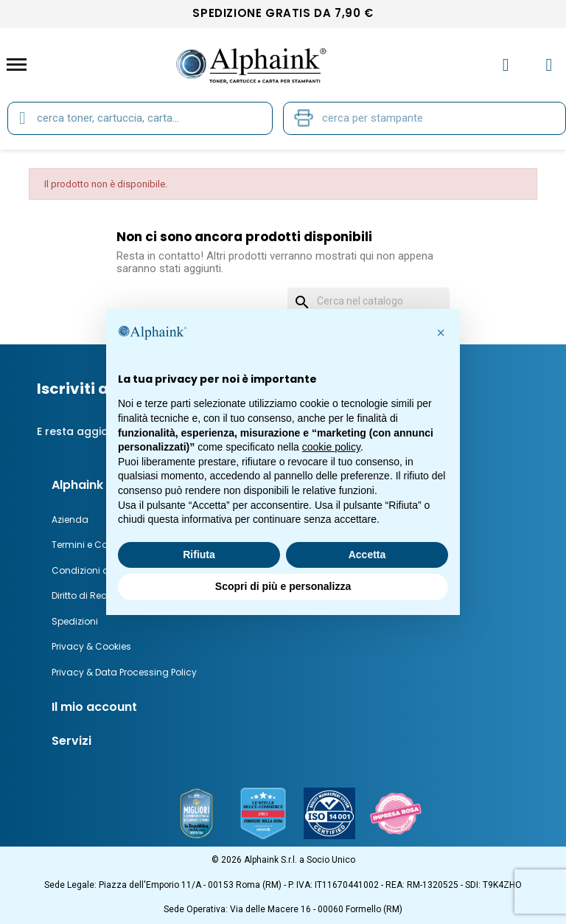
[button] (441, 333)
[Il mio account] (506, 65)
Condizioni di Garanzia (104, 570)
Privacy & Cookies (91, 646)
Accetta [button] (367, 555)
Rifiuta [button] (199, 555)
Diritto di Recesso (90, 595)
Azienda (70, 520)
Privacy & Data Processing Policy (124, 672)
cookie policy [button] (331, 447)
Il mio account (94, 707)
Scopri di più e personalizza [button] (283, 586)
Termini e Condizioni (97, 545)
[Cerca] (368, 302)
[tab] (296, 707)
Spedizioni (75, 621)
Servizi (71, 741)
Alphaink (77, 485)
